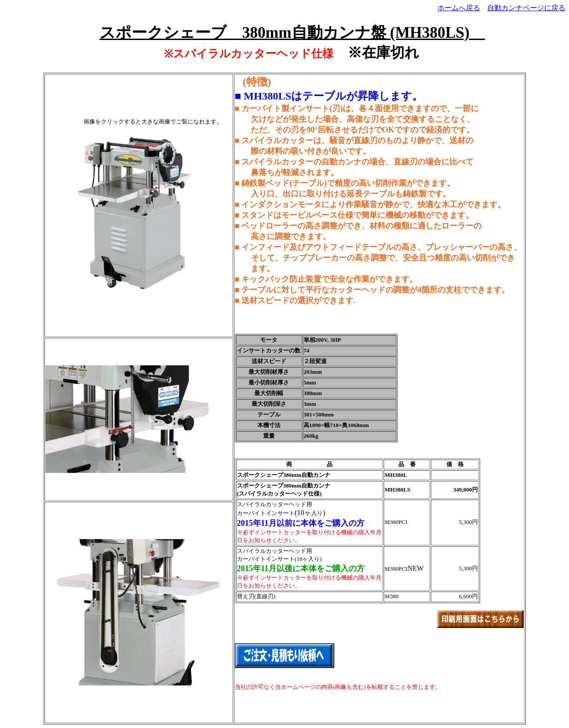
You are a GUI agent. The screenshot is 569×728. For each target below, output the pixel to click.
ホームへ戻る (459, 8)
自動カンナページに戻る (526, 8)
